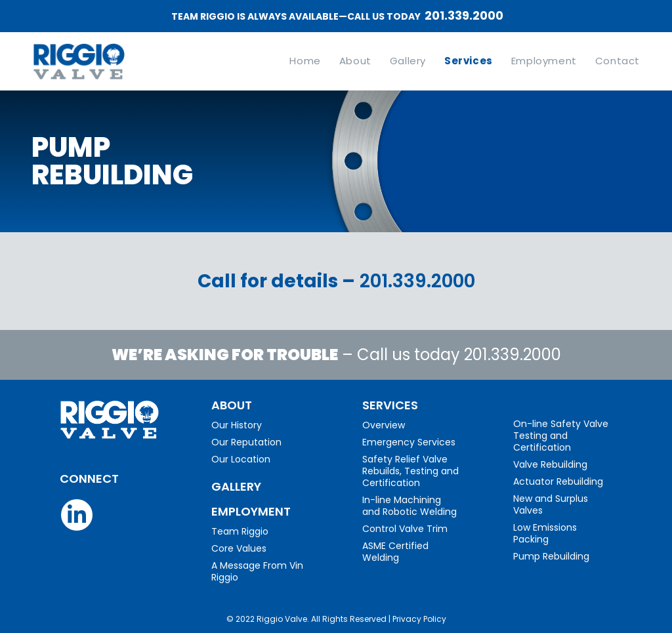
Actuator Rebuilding (558, 481)
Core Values (239, 548)
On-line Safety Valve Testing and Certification (561, 436)
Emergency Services (409, 442)
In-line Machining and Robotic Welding (409, 506)
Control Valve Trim (405, 529)
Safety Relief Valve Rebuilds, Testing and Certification (410, 471)
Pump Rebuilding (551, 556)
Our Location (241, 459)
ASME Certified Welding (395, 552)
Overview (384, 425)
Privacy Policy (419, 619)
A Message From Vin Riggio (257, 571)
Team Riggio (240, 531)
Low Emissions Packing (545, 533)
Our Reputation (246, 442)
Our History (237, 425)
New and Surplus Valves (551, 504)
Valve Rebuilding (550, 464)
